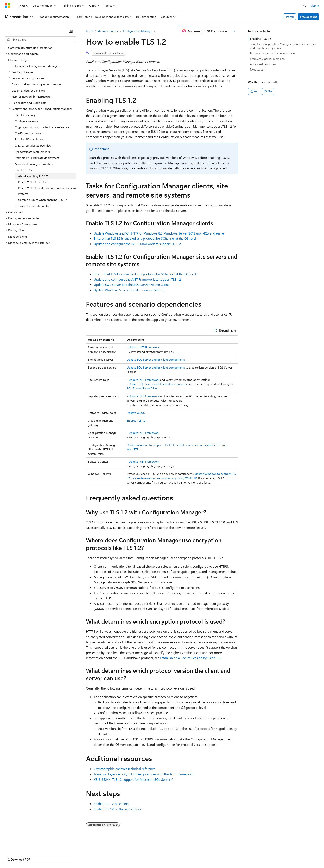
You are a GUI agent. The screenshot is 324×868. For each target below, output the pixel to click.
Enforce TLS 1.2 (136, 421)
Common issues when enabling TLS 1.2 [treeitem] (43, 200)
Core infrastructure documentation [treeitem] (30, 48)
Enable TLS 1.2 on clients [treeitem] (34, 182)
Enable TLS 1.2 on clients (111, 804)
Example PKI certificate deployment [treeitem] (37, 158)
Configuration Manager (138, 31)
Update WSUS (136, 413)
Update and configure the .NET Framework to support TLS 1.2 (137, 244)
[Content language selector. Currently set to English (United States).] (24, 845)
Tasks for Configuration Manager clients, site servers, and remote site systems (283, 46)
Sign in (315, 5)
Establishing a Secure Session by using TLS (191, 658)
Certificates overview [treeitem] (28, 133)
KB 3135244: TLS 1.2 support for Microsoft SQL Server (132, 779)
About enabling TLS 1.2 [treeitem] (33, 176)
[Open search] (305, 6)
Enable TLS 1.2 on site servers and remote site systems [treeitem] (47, 191)
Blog (56, 855)
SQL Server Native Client (142, 388)
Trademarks (171, 855)
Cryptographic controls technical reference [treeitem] (42, 127)
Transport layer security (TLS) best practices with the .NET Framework (143, 774)
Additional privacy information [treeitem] (34, 164)
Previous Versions (38, 855)
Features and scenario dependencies (273, 53)
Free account (309, 17)
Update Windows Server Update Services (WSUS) (129, 290)
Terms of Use (151, 855)
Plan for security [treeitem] (25, 115)
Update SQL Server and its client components (156, 360)
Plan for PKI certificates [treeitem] (29, 139)
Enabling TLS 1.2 (261, 39)
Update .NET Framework (144, 347)
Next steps (257, 69)
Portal (290, 17)
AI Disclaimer (13, 855)
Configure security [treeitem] (26, 121)
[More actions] (234, 31)
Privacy (90, 855)
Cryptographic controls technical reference (125, 769)
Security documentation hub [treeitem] (33, 206)
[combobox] (40, 40)
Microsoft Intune (108, 31)
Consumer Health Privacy (119, 855)
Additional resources (263, 64)
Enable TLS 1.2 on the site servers (117, 809)
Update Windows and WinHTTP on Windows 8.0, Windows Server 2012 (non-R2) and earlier (159, 233)
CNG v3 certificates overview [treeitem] (33, 145)
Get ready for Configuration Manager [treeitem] (35, 66)
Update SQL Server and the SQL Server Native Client (131, 284)
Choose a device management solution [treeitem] (36, 84)
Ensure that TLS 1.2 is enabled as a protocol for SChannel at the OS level (145, 238)
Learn (89, 31)
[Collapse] (71, 31)
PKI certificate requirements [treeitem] (32, 152)
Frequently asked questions (267, 59)
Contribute (74, 855)
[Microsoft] (8, 6)
